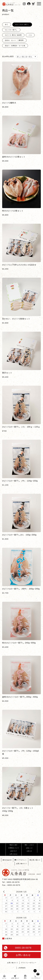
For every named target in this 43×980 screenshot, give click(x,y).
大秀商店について (14, 848)
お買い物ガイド (21, 864)
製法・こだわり (29, 845)
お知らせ (29, 851)
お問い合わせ (14, 854)
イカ (30, 35)
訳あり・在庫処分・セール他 (15, 46)
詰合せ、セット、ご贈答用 (14, 40)
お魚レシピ (29, 848)
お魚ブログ (14, 851)
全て (7, 24)
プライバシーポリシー (28, 963)
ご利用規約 (22, 968)
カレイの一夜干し (11, 30)
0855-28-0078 (18, 948)
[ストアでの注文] (27, 57)
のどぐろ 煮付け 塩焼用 (13, 35)
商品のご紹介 (14, 845)
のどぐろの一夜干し (22, 24)
